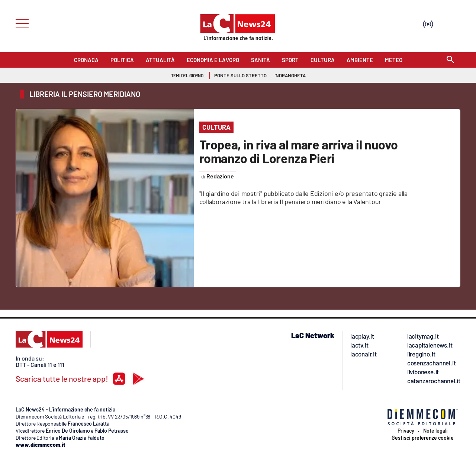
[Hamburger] (20, 23)
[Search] (450, 60)
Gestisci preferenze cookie (423, 438)
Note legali (435, 431)
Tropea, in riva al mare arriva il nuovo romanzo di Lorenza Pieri (299, 151)
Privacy (406, 431)
